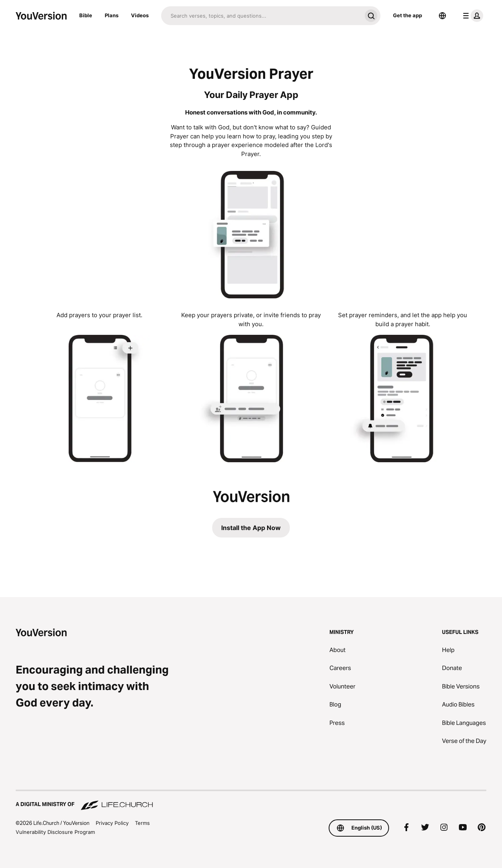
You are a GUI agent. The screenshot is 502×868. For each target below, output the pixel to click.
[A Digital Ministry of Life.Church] (251, 801)
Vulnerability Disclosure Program (55, 832)
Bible (86, 15)
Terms (142, 823)
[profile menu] (471, 16)
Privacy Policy (112, 823)
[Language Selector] (442, 16)
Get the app (407, 15)
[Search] (261, 16)
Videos (140, 15)
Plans (112, 15)
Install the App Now (251, 528)
